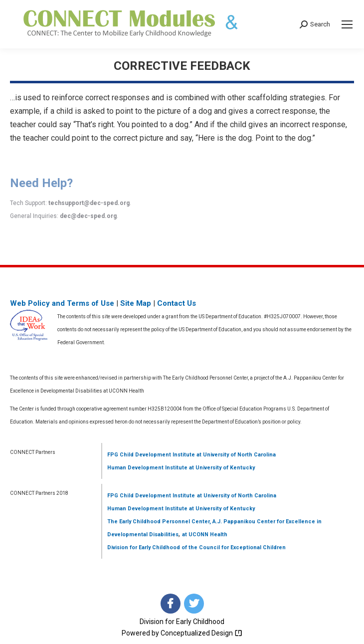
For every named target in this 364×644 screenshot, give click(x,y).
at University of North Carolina (235, 455)
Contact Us (177, 303)
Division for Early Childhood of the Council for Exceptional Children (196, 547)
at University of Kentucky (221, 468)
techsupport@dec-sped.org (89, 203)
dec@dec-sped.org (88, 216)
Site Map (136, 303)
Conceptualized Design (201, 633)
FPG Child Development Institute (151, 455)
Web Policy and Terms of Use (62, 303)
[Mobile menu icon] (347, 24)
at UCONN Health (205, 535)
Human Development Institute (147, 468)
